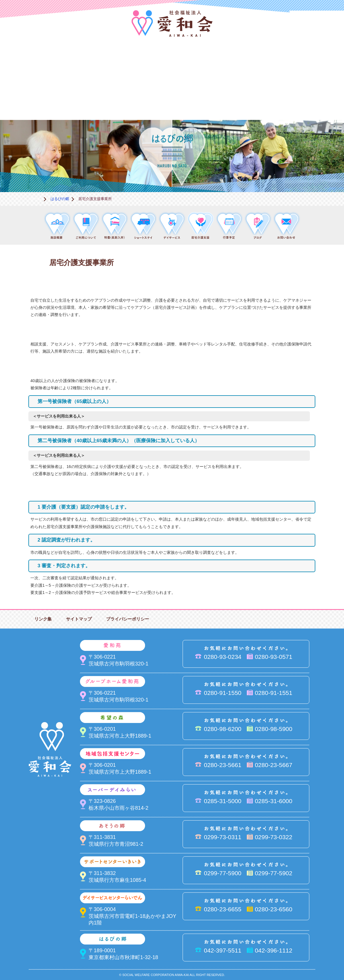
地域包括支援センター (201, 62)
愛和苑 (86, 62)
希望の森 (143, 62)
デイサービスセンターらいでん (86, 100)
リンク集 (43, 619)
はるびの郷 (143, 100)
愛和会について (29, 62)
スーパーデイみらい (258, 62)
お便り (258, 100)
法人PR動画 (317, 18)
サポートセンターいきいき (29, 100)
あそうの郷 (315, 62)
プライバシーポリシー (128, 619)
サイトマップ (79, 619)
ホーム (36, 199)
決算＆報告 (201, 100)
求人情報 (315, 100)
